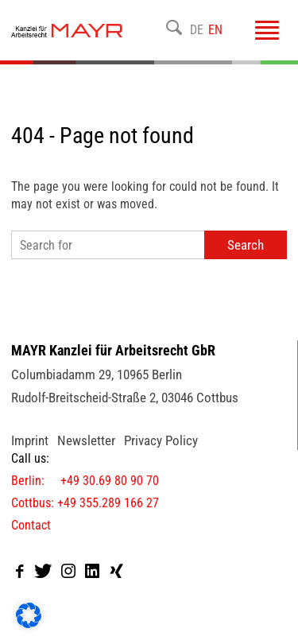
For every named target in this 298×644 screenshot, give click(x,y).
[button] (29, 615)
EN (215, 30)
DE (197, 30)
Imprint (30, 440)
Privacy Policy (161, 440)
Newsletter (86, 440)
